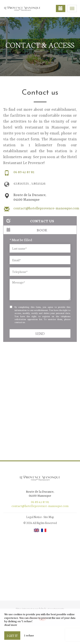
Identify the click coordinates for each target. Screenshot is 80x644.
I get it (12, 636)
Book (27, 230)
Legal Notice (34, 517)
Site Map (49, 517)
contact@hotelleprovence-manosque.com (46, 209)
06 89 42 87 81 (24, 172)
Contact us (30, 221)
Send (40, 333)
